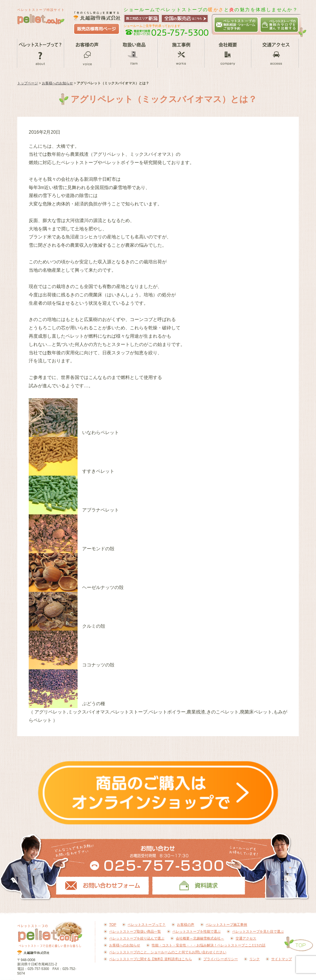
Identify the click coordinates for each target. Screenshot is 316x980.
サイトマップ (282, 959)
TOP (113, 925)
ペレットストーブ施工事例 (181, 53)
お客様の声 (87, 53)
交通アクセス (275, 53)
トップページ (28, 83)
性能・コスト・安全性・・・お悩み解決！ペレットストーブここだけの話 (209, 945)
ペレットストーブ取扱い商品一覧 (134, 53)
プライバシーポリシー (221, 959)
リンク (255, 959)
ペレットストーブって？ (40, 53)
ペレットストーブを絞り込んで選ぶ (137, 938)
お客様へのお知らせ (57, 83)
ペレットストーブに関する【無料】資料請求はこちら (151, 959)
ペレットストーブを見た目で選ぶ (258, 932)
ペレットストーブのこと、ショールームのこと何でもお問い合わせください (168, 952)
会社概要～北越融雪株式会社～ (228, 53)
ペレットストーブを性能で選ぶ (196, 932)
